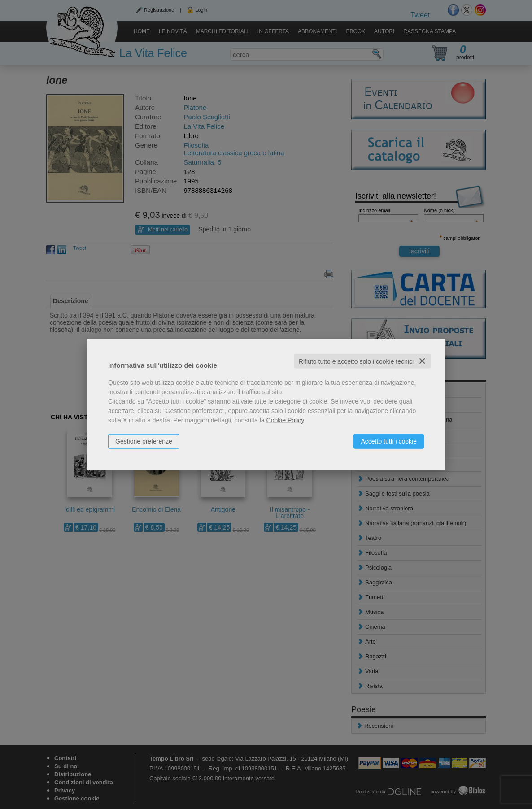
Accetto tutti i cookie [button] (389, 441)
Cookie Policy (285, 420)
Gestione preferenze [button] (144, 441)
